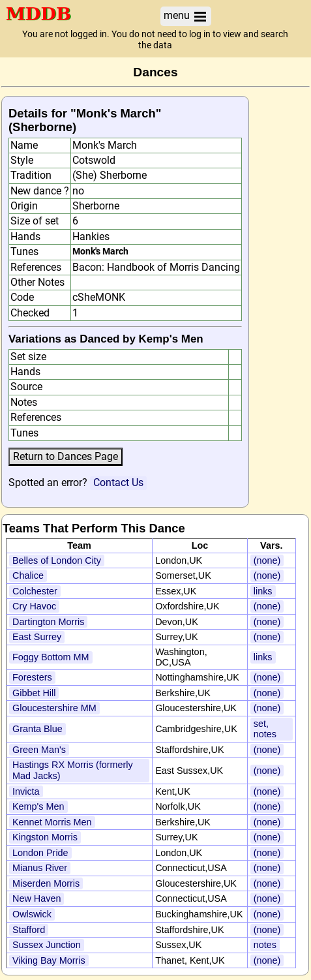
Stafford (29, 930)
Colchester (35, 591)
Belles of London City (57, 560)
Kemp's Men (38, 806)
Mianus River (40, 868)
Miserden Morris (46, 883)
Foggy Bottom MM (51, 657)
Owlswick (32, 914)
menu (186, 16)
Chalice (28, 575)
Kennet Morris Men (52, 822)
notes (265, 945)
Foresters (32, 677)
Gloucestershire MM (54, 708)
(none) (267, 560)
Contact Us (118, 482)
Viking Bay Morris (49, 960)
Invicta (26, 791)
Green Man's (39, 750)
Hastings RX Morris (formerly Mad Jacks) (73, 770)
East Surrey (37, 637)
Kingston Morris (45, 837)
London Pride (40, 853)
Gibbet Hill (34, 693)
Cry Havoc (34, 606)
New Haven (37, 898)
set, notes (265, 729)
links (263, 591)
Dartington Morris (48, 622)
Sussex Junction (47, 945)
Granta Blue (37, 729)
